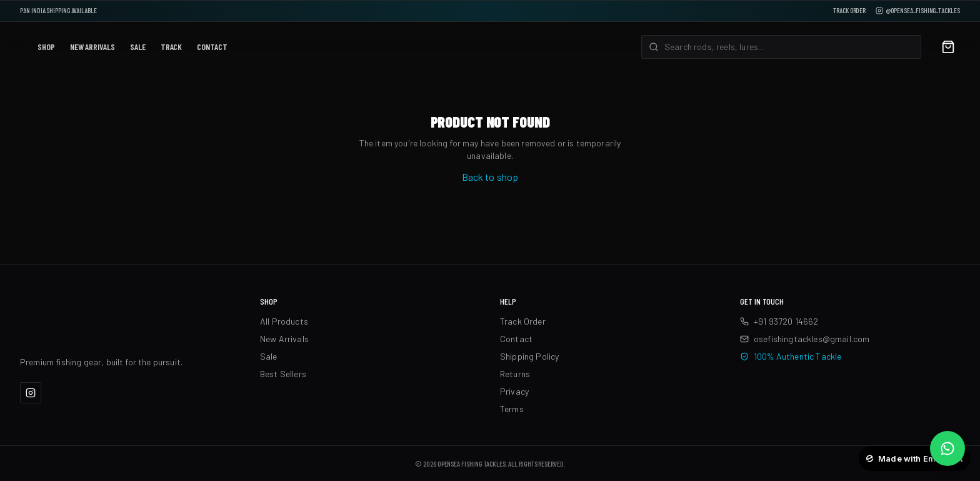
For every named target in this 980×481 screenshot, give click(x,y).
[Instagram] (31, 393)
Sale (138, 47)
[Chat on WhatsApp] (947, 448)
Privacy (514, 391)
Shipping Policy (529, 356)
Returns (515, 374)
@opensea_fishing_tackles (918, 10)
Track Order (849, 10)
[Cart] (948, 47)
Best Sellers (283, 374)
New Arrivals (92, 47)
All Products (284, 321)
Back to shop (490, 177)
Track (172, 47)
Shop (46, 47)
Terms (512, 409)
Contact (212, 47)
